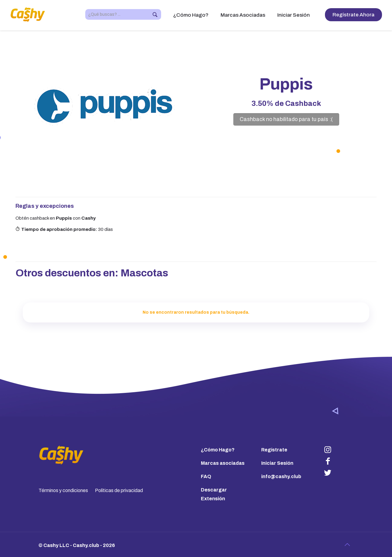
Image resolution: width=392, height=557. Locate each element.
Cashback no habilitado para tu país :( (286, 119)
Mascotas (144, 273)
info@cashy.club (281, 476)
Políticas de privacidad (119, 490)
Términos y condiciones (63, 490)
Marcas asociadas (223, 463)
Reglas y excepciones (45, 206)
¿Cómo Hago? (218, 450)
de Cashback (286, 103)
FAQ (206, 476)
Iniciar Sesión (277, 463)
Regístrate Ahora (353, 15)
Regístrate (274, 450)
